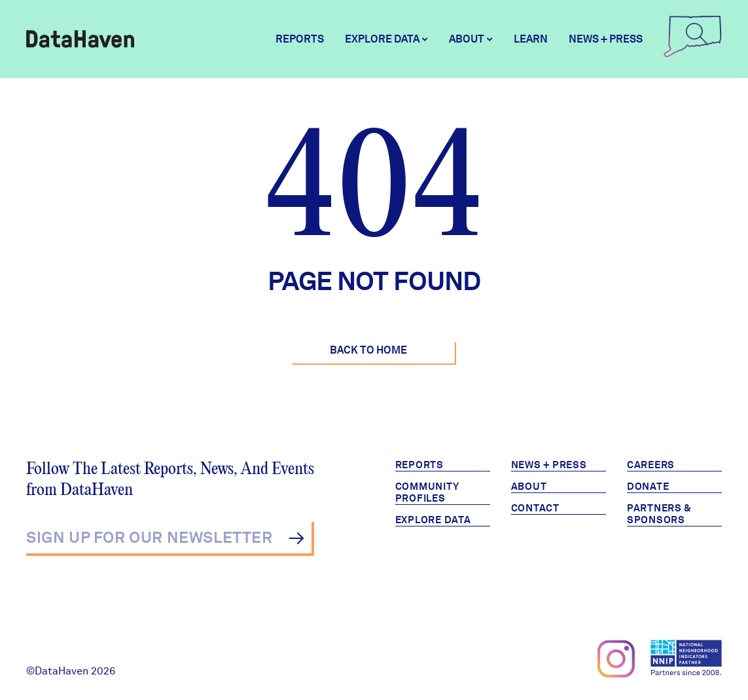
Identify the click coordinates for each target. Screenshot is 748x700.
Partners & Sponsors (659, 514)
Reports (300, 39)
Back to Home (368, 350)
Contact (535, 508)
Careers (651, 465)
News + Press (606, 39)
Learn (531, 39)
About (529, 487)
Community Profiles (427, 492)
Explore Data (433, 520)
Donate (648, 487)
